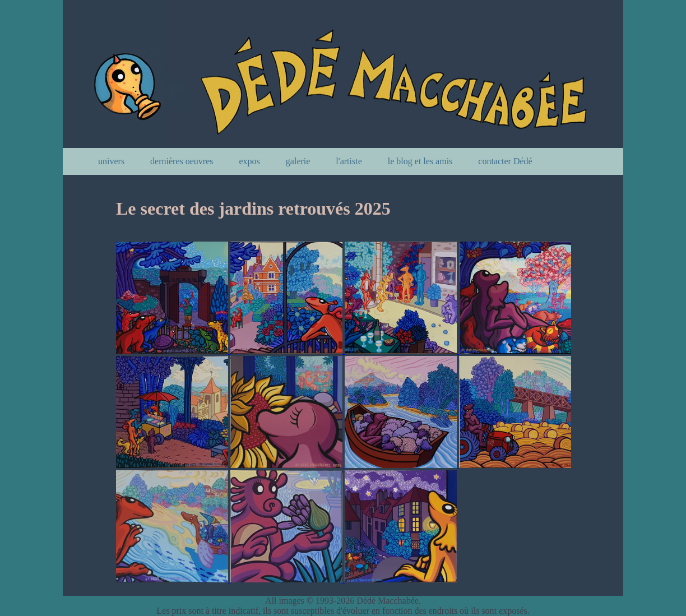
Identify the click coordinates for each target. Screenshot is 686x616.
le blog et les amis (420, 161)
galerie (298, 161)
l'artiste (349, 161)
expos (250, 161)
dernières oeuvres (182, 161)
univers (111, 161)
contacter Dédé (505, 161)
